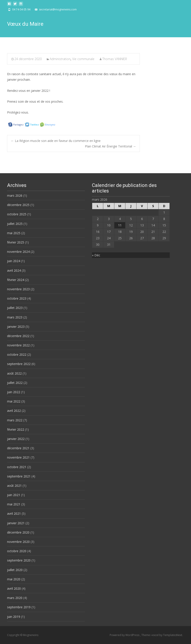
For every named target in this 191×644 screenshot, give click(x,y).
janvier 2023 (16, 327)
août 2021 (14, 486)
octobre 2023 (17, 298)
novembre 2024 (18, 252)
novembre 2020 (18, 542)
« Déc (96, 255)
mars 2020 (15, 598)
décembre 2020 (18, 532)
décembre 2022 (18, 336)
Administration (60, 59)
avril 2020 (14, 588)
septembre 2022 (19, 364)
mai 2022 (14, 401)
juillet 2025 (15, 224)
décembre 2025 (18, 205)
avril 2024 (14, 270)
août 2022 (14, 373)
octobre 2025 (17, 214)
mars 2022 (15, 420)
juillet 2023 (15, 308)
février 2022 (16, 429)
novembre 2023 (18, 289)
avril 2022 (14, 411)
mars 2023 (15, 317)
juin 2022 (14, 392)
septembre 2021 (19, 476)
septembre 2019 (19, 607)
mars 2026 (15, 195)
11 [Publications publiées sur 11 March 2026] (120, 225)
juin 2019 (14, 617)
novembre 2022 (18, 345)
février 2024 (16, 280)
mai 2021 (14, 504)
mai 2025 (14, 233)
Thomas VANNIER (115, 59)
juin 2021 (14, 495)
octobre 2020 (17, 551)
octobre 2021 (17, 467)
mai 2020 (14, 579)
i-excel (155, 635)
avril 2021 (14, 513)
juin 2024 (14, 261)
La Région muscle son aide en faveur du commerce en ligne (56, 141)
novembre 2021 (18, 457)
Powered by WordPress (125, 635)
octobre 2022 (17, 354)
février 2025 (16, 242)
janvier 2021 (16, 523)
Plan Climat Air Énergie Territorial (110, 146)
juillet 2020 (15, 570)
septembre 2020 (19, 560)
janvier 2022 (16, 439)
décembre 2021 (18, 448)
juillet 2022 (15, 383)
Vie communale (83, 59)
